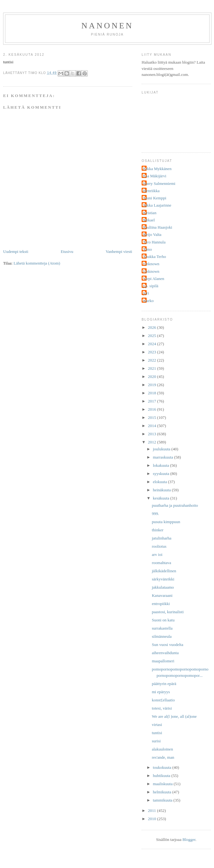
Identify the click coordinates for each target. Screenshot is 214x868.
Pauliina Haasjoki (158, 227)
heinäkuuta (162, 490)
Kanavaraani (162, 595)
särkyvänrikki (163, 579)
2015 (152, 417)
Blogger (189, 839)
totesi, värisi (162, 708)
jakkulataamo (163, 587)
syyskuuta (162, 474)
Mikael (149, 220)
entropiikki (161, 604)
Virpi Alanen (154, 279)
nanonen (107, 26)
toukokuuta (163, 767)
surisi (156, 741)
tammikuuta (163, 800)
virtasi (157, 725)
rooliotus (159, 546)
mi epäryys (161, 692)
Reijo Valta (152, 234)
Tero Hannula (154, 242)
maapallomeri (163, 661)
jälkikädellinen (164, 571)
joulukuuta (162, 449)
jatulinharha (161, 538)
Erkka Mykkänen (157, 169)
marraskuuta (164, 457)
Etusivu (67, 251)
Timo (148, 249)
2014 (152, 426)
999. (155, 514)
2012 (152, 442)
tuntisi (157, 733)
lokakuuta (162, 465)
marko (148, 301)
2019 (152, 385)
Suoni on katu (163, 620)
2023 (152, 352)
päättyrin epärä (164, 684)
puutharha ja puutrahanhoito (175, 505)
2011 (152, 811)
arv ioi (157, 554)
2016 (152, 409)
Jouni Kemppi (155, 198)
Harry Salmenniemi (159, 183)
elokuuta (160, 482)
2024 (152, 344)
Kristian (150, 213)
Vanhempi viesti (119, 251)
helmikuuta (163, 792)
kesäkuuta (162, 498)
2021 (152, 368)
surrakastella (162, 628)
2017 (152, 401)
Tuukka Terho (155, 257)
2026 (152, 327)
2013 (152, 434)
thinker (158, 530)
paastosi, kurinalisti (168, 612)
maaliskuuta (163, 784)
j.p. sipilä (151, 286)
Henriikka (151, 191)
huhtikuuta (162, 776)
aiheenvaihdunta (165, 653)
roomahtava (161, 563)
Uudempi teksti (16, 251)
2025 (152, 336)
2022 (152, 360)
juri (146, 293)
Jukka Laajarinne (157, 205)
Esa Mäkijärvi (155, 176)
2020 (152, 377)
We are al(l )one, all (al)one (174, 716)
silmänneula (162, 636)
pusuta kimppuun (166, 522)
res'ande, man (163, 757)
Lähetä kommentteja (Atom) (37, 263)
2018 (152, 393)
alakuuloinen (162, 749)
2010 (152, 819)
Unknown (151, 264)
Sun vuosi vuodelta (167, 645)
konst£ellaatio (163, 700)
